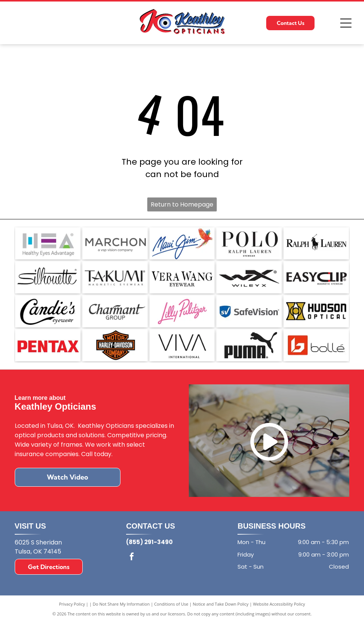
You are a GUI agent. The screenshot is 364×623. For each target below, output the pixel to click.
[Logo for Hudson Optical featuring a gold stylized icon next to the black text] (316, 311)
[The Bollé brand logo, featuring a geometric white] (316, 345)
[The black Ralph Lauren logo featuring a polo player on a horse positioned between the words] (316, 243)
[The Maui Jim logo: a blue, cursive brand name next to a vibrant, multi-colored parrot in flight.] (182, 243)
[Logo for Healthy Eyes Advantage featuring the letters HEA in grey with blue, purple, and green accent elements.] (48, 243)
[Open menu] (346, 23)
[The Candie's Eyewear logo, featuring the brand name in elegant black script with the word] (48, 311)
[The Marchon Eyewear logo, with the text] (115, 243)
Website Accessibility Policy (279, 604)
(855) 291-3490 (149, 542)
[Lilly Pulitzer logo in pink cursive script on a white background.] (182, 311)
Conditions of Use (171, 604)
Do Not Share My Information (121, 604)
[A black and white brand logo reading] (249, 243)
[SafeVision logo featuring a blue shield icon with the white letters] (249, 311)
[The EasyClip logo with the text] (316, 277)
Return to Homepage (182, 204)
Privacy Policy (72, 604)
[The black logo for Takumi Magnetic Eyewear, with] (115, 277)
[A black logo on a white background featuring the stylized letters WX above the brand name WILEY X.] (249, 277)
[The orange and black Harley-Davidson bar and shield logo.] (115, 345)
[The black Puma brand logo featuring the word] (249, 345)
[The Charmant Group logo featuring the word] (115, 311)
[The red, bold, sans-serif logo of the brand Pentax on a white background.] (48, 345)
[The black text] (182, 345)
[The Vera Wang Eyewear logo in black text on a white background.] (182, 277)
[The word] (48, 277)
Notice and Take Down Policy (221, 604)
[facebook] (132, 557)
